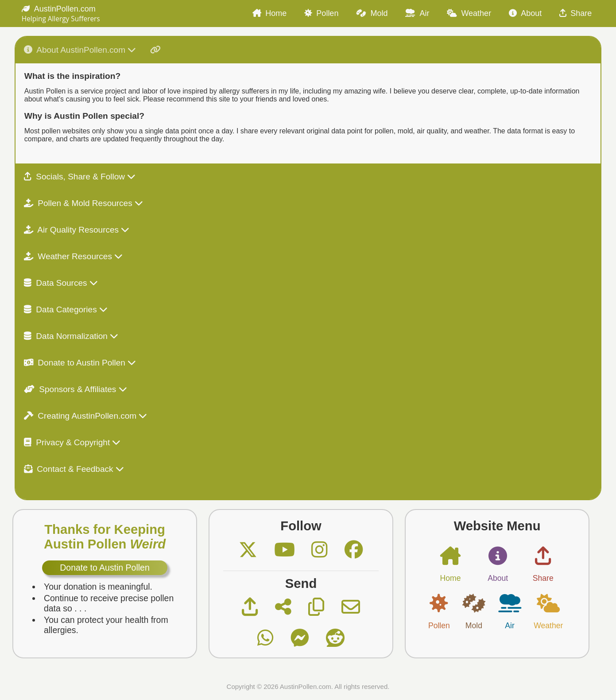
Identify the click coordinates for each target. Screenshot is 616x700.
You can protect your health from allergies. (106, 625)
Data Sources (61, 283)
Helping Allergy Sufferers (61, 19)
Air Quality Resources (77, 230)
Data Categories (66, 309)
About (525, 13)
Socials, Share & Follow (80, 177)
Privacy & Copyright (72, 442)
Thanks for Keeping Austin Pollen (105, 537)
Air (417, 13)
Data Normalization (71, 336)
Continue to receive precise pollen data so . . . (109, 603)
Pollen (321, 13)
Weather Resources (73, 256)
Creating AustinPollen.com (86, 416)
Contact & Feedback (74, 469)
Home (269, 13)
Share (575, 13)
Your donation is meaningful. (98, 587)
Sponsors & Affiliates (76, 389)
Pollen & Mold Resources (83, 203)
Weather (469, 13)
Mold (372, 13)
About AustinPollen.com (92, 50)
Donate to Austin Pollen (80, 363)
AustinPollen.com (59, 9)
